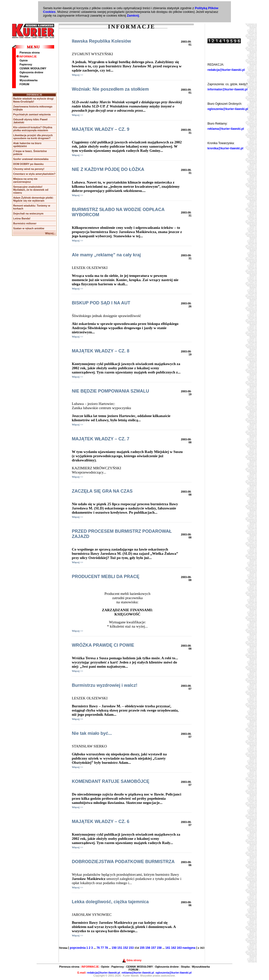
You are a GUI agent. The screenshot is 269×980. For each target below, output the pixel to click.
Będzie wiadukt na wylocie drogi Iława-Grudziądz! (33, 100)
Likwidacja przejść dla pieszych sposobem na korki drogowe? (33, 137)
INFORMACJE (26, 56)
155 (142, 948)
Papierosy (26, 64)
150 (114, 948)
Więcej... (51, 233)
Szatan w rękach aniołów (29, 228)
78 (106, 948)
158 (159, 948)
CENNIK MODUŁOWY (33, 68)
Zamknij (133, 15)
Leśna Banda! (22, 218)
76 (98, 948)
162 (174, 948)
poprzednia (78, 948)
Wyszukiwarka (29, 80)
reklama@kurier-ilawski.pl (226, 129)
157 (154, 948)
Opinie (24, 60)
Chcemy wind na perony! (29, 169)
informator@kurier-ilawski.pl (227, 89)
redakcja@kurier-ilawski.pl (226, 70)
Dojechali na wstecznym (28, 213)
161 (168, 948)
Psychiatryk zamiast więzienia (32, 114)
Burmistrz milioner (25, 223)
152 (126, 948)
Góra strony (132, 960)
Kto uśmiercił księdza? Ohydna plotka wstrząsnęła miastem (33, 129)
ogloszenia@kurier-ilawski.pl (228, 109)
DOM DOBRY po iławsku (28, 164)
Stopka (24, 76)
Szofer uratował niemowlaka (31, 159)
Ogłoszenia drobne (31, 72)
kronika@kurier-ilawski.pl (225, 148)
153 (131, 948)
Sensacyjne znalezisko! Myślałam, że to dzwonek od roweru (31, 190)
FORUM (24, 84)
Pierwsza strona (30, 53)
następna (189, 948)
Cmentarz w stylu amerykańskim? (34, 174)
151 (120, 948)
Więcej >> (77, 75)
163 (179, 948)
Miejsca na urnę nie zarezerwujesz (25, 180)
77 (102, 948)
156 (148, 948)
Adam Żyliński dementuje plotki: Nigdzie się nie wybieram (33, 199)
